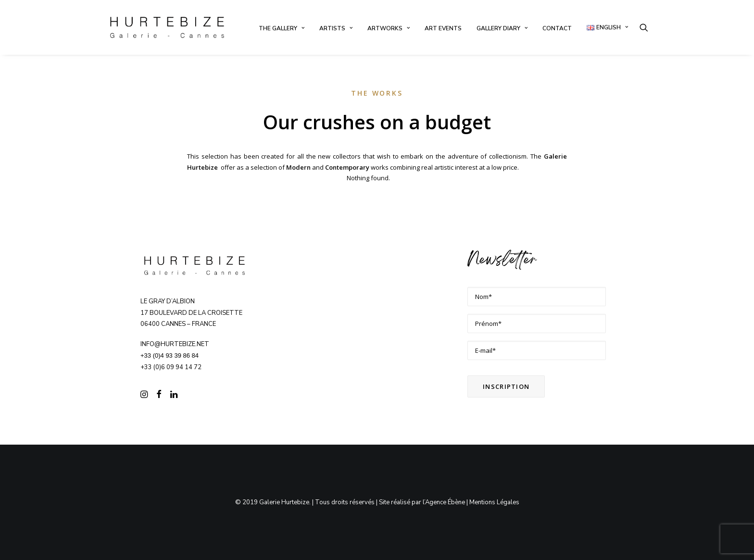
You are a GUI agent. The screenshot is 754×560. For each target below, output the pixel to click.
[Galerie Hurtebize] (167, 27)
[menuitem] (282, 28)
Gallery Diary (502, 28)
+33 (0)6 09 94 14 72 (171, 367)
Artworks (389, 28)
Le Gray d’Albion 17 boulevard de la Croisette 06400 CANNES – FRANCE (191, 313)
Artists (336, 28)
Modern (298, 167)
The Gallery (282, 28)
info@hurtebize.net (175, 344)
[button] (644, 27)
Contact (557, 28)
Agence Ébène (445, 502)
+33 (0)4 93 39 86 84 (170, 355)
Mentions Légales (494, 502)
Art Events (443, 28)
